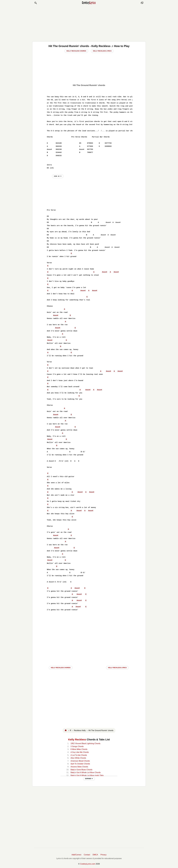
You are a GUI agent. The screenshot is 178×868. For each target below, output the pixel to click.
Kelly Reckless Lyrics (102, 51)
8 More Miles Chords (79, 749)
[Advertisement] (89, 23)
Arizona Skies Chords (79, 767)
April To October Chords (80, 764)
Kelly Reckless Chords (76, 51)
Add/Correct (76, 855)
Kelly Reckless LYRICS (117, 668)
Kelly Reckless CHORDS (61, 668)
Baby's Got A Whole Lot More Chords (86, 772)
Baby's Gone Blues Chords (82, 770)
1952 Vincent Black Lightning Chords (85, 743)
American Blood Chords (80, 761)
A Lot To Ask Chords (79, 755)
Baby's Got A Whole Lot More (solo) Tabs (87, 775)
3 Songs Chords (77, 746)
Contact (87, 855)
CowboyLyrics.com (88, 864)
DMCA (95, 855)
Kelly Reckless (77, 740)
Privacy (103, 855)
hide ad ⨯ (58, 176)
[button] (36, 3)
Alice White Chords (78, 758)
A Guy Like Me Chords (80, 752)
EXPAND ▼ (89, 779)
